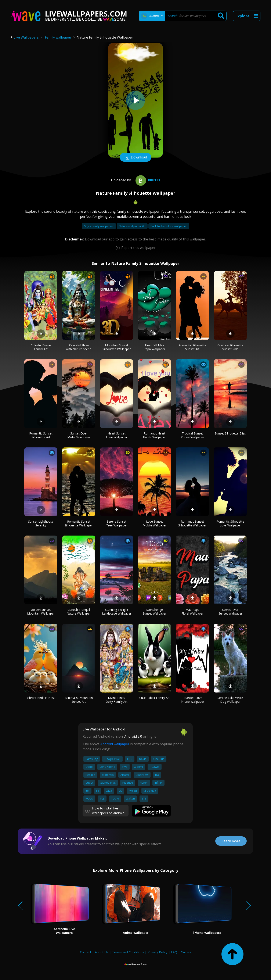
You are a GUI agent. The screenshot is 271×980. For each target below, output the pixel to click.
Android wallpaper (115, 744)
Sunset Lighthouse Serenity (41, 523)
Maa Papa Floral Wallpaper (192, 611)
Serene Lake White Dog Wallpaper (230, 700)
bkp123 (147, 180)
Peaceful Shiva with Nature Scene (79, 347)
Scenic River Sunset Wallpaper (230, 611)
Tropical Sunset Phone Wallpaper (192, 435)
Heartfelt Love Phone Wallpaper (192, 700)
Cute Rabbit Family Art (155, 698)
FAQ (174, 952)
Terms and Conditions (128, 952)
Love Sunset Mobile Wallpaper (155, 523)
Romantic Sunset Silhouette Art (41, 435)
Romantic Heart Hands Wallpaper (154, 435)
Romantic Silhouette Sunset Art (192, 347)
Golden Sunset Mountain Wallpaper (41, 611)
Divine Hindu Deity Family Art (117, 700)
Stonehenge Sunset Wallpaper (155, 611)
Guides (186, 952)
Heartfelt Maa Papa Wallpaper (154, 347)
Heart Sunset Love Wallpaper (117, 435)
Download (135, 158)
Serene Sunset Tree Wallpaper (117, 523)
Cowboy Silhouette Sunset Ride (230, 347)
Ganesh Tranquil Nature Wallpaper (79, 611)
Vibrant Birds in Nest (41, 698)
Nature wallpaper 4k (132, 226)
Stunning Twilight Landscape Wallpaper (117, 611)
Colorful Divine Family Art (41, 347)
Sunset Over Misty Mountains (79, 435)
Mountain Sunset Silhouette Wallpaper (117, 347)
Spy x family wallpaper (99, 226)
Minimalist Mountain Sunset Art (79, 700)
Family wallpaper (58, 37)
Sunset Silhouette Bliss (230, 433)
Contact (86, 952)
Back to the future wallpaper (169, 226)
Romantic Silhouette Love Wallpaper (230, 523)
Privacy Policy (158, 952)
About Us (102, 952)
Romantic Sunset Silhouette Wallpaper (79, 523)
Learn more (231, 841)
